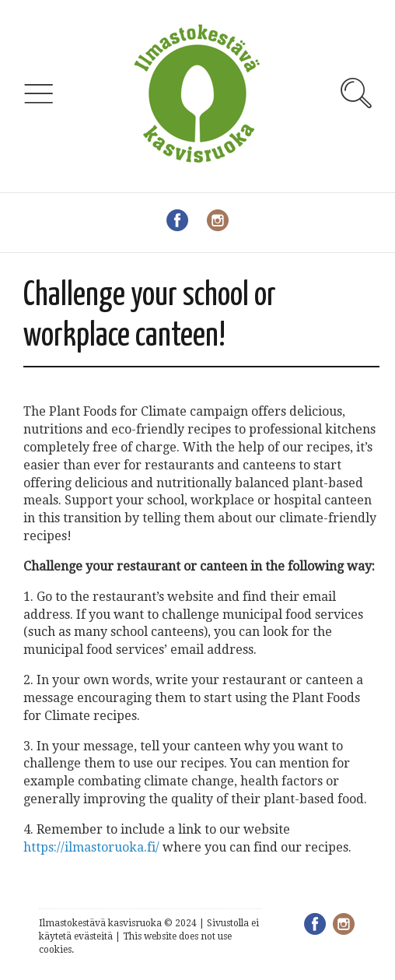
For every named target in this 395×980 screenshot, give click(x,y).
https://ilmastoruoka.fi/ (91, 847)
